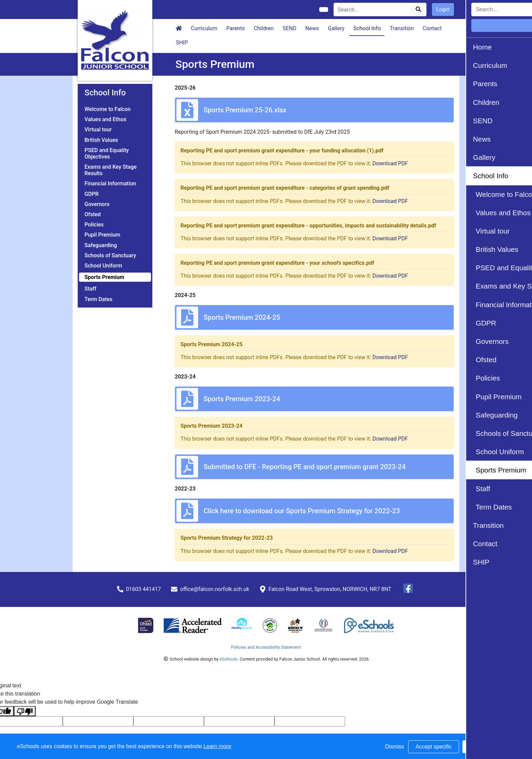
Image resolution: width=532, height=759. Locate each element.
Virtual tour (98, 129)
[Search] (372, 10)
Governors (97, 204)
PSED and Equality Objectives (107, 153)
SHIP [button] (182, 43)
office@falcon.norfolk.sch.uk (215, 589)
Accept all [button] (488, 747)
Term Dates (98, 299)
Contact (432, 28)
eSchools (229, 659)
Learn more (217, 746)
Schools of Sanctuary (110, 255)
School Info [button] (367, 28)
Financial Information (110, 183)
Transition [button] (402, 28)
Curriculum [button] (204, 28)
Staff (90, 289)
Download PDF (390, 163)
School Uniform (103, 266)
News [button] (312, 28)
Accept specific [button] (434, 747)
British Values (101, 140)
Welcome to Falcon (108, 109)
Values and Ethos (105, 119)
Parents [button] (236, 28)
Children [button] (264, 28)
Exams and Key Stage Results (111, 170)
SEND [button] (290, 28)
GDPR (92, 194)
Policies (94, 225)
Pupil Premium (102, 235)
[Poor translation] (25, 711)
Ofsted (93, 214)
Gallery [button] (336, 28)
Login (443, 9)
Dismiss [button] (395, 747)
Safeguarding (101, 245)
